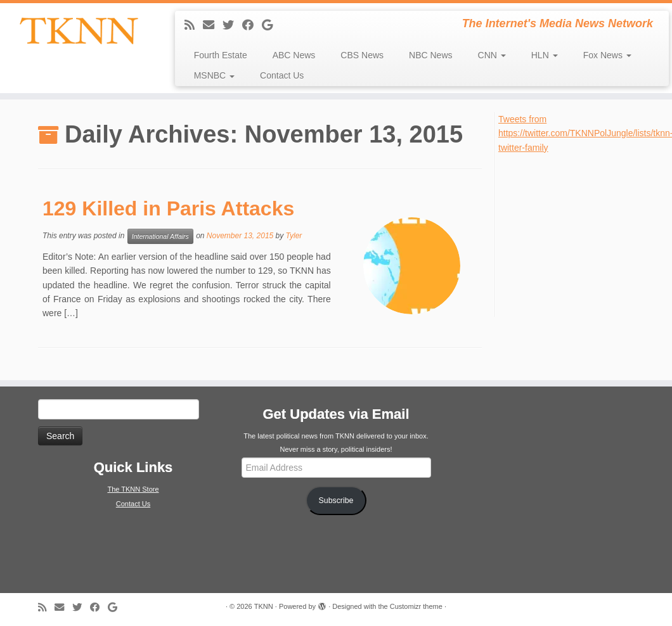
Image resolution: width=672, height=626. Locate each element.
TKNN (264, 606)
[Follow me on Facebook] (252, 25)
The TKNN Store (133, 489)
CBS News (362, 55)
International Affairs (160, 236)
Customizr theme (416, 606)
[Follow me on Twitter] (232, 25)
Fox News (607, 55)
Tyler (294, 236)
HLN (545, 55)
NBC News (430, 55)
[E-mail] (213, 25)
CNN (492, 55)
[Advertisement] (585, 234)
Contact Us (282, 75)
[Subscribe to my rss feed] (194, 25)
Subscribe (336, 501)
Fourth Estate (221, 55)
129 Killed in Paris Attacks (168, 208)
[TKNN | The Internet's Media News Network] (79, 31)
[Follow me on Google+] (271, 25)
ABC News (294, 55)
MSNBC (214, 75)
